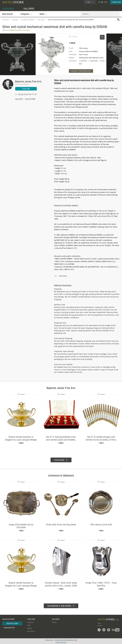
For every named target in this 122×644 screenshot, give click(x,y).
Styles (29, 625)
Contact (100, 625)
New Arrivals (8, 14)
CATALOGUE (8, 9)
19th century (41, 20)
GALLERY (19, 99)
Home (99, 623)
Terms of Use (49, 640)
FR (99, 2)
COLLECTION (30, 99)
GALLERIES (29, 9)
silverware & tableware (28, 20)
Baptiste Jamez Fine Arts (28, 81)
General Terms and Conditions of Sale (66, 640)
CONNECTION (116, 2)
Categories (30, 622)
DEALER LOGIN (12, 623)
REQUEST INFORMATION (81, 71)
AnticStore (6, 20)
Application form (9, 627)
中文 (106, 2)
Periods (29, 628)
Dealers (54, 622)
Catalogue (15, 20)
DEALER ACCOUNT (9, 619)
